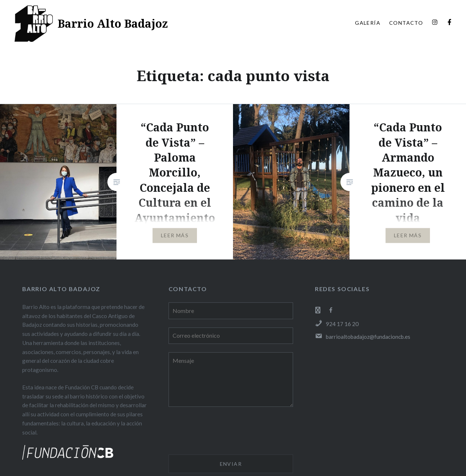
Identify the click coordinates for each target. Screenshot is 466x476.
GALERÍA (368, 23)
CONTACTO (406, 23)
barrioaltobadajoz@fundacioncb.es (363, 337)
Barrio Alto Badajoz (113, 23)
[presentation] (224, 432)
